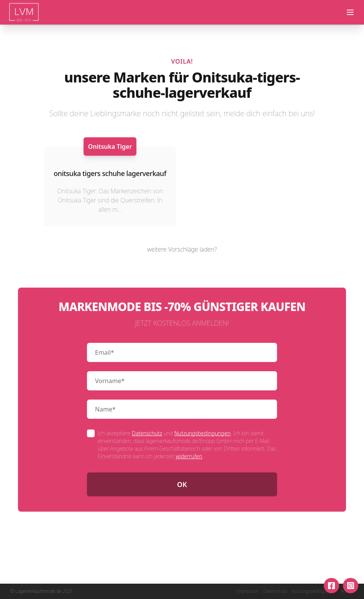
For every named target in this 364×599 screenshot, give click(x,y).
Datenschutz (147, 433)
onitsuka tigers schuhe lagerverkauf (110, 173)
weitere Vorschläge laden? (182, 249)
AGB (345, 591)
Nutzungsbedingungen (202, 433)
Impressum (248, 591)
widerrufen (189, 456)
